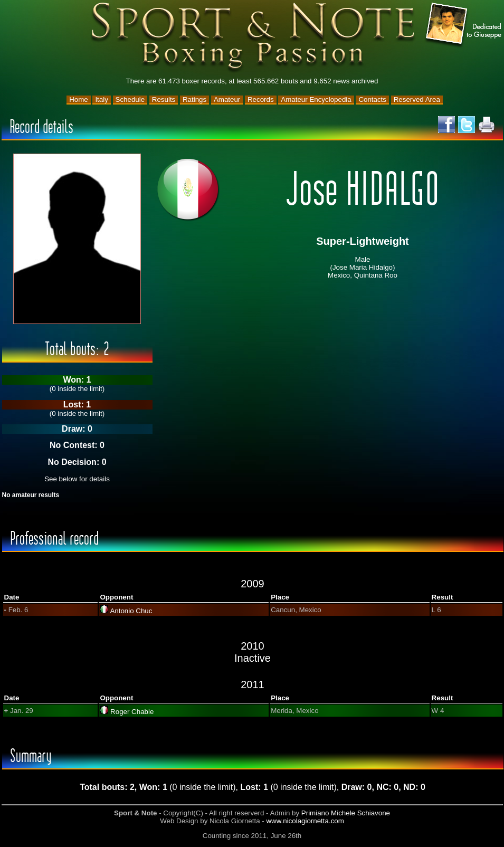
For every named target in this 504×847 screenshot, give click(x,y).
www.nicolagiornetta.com (305, 821)
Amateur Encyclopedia (316, 99)
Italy (101, 99)
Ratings (194, 99)
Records (261, 99)
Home (79, 99)
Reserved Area (417, 99)
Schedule (130, 99)
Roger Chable (132, 712)
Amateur (227, 99)
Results (164, 99)
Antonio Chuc (131, 611)
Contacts (372, 99)
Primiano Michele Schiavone (346, 813)
